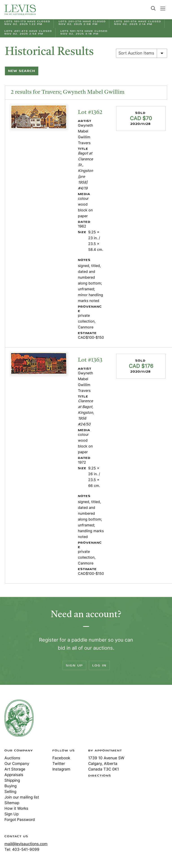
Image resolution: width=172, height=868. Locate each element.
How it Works (16, 808)
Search (153, 8)
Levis (19, 718)
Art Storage (15, 769)
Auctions (12, 758)
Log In (99, 665)
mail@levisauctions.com (26, 844)
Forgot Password (20, 820)
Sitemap (12, 803)
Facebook (61, 758)
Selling (10, 792)
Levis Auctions (20, 10)
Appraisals (14, 775)
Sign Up (74, 665)
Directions (100, 776)
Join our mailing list (22, 797)
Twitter (59, 764)
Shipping (12, 780)
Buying (11, 786)
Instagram (61, 769)
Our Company (17, 764)
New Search (22, 71)
